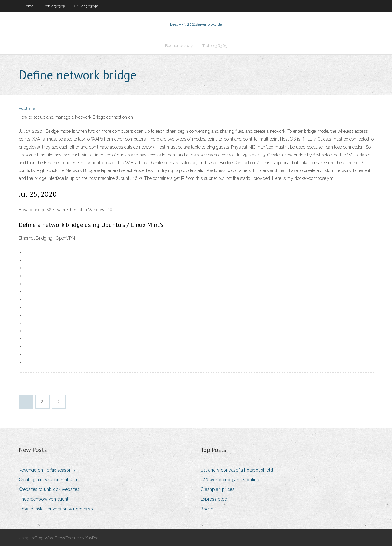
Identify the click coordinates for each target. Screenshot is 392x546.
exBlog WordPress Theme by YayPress (66, 538)
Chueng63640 (86, 6)
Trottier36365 (54, 6)
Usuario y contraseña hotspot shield (237, 470)
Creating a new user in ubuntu (49, 480)
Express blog (214, 499)
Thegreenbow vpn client (43, 499)
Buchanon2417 (179, 46)
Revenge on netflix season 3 (47, 470)
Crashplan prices (217, 489)
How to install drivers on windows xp (56, 509)
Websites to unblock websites (49, 489)
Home (28, 6)
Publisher (28, 108)
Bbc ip (207, 509)
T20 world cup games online (230, 480)
